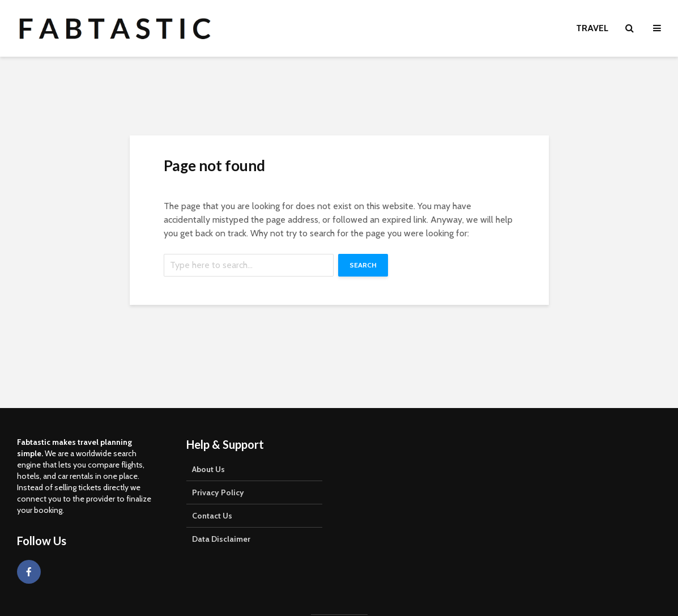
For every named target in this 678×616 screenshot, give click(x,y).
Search (363, 265)
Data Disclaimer (221, 539)
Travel (592, 28)
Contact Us (212, 516)
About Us (208, 469)
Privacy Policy (218, 492)
